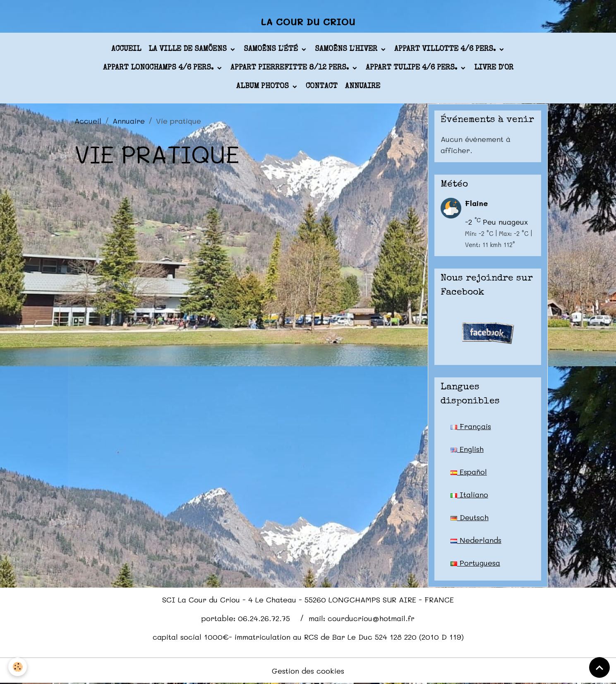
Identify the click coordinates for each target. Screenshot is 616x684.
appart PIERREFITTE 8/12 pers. (291, 68)
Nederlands (476, 540)
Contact (322, 86)
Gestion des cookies (308, 671)
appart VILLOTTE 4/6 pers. (446, 49)
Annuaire (363, 86)
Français (471, 426)
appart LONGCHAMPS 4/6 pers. (159, 68)
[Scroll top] (599, 667)
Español (469, 472)
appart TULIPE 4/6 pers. (412, 68)
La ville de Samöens (189, 49)
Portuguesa (475, 563)
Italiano (469, 494)
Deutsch (470, 517)
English (467, 449)
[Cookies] (18, 667)
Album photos (264, 86)
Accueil (126, 49)
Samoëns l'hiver (347, 49)
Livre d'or (494, 68)
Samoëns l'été (272, 49)
